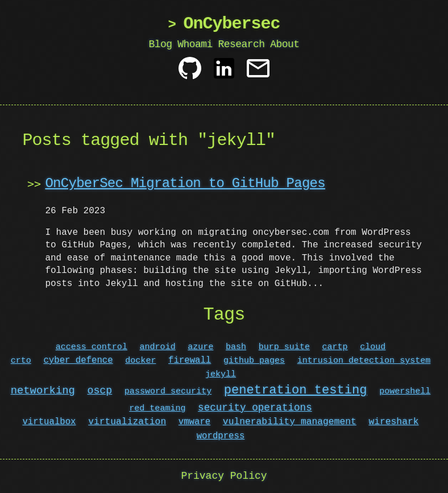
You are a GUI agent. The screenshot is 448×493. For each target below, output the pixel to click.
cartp (335, 347)
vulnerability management (290, 422)
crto (21, 361)
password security (168, 392)
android (158, 347)
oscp (99, 391)
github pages (254, 361)
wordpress (221, 436)
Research (241, 44)
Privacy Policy (224, 476)
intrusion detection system (364, 361)
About (285, 44)
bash (236, 347)
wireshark (393, 422)
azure (200, 347)
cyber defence (78, 361)
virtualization (127, 422)
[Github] (190, 72)
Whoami (195, 44)
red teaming (157, 408)
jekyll (221, 374)
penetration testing (296, 390)
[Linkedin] (224, 72)
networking (43, 391)
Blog (161, 44)
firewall (190, 361)
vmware (194, 422)
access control (92, 347)
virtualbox (49, 422)
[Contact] (258, 72)
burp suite (284, 347)
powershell (405, 392)
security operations (255, 408)
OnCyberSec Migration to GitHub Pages (185, 183)
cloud (373, 347)
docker (140, 361)
